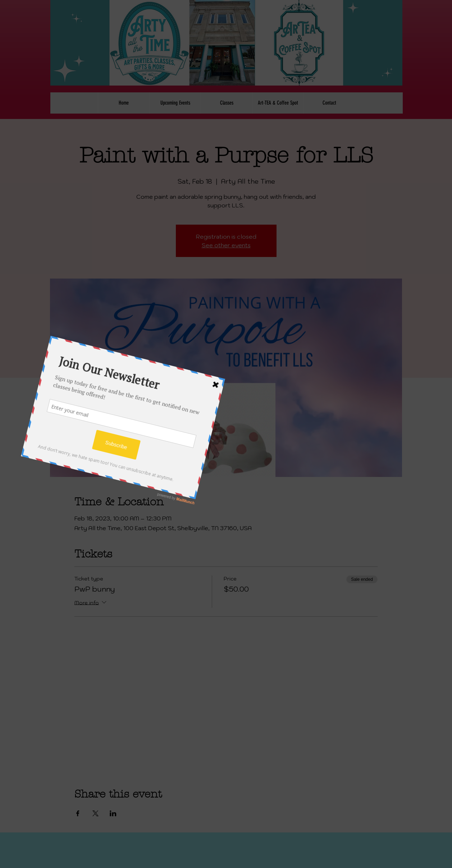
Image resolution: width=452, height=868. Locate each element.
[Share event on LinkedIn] (113, 813)
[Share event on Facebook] (78, 813)
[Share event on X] (95, 813)
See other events (226, 245)
